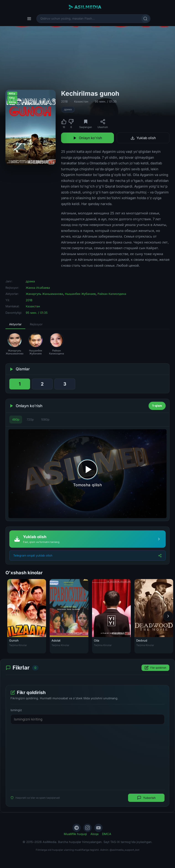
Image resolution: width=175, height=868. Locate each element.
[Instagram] (87, 828)
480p (16, 419)
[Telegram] (77, 828)
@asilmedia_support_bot (125, 850)
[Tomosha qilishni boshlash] (87, 474)
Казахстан (81, 101)
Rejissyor (36, 324)
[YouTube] (98, 828)
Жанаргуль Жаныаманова (44, 294)
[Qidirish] (145, 19)
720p (30, 419)
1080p (45, 419)
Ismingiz (16, 710)
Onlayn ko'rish (87, 138)
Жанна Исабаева (38, 288)
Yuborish (146, 798)
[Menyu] (29, 19)
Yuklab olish (143, 138)
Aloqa (94, 834)
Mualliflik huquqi (75, 834)
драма (68, 109)
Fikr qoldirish (155, 668)
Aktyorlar (15, 324)
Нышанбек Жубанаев (80, 294)
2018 (64, 101)
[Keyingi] (168, 616)
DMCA (107, 834)
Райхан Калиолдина (112, 294)
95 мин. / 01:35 (106, 101)
